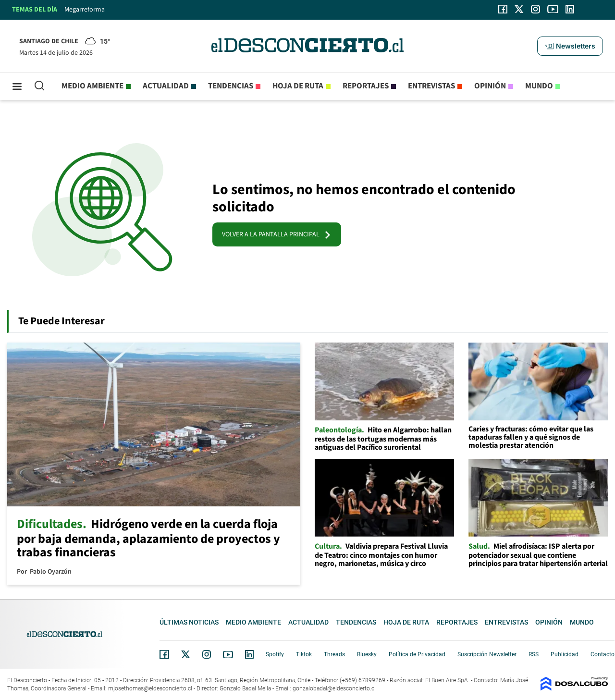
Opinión (490, 86)
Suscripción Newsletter (487, 654)
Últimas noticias (189, 622)
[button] (570, 46)
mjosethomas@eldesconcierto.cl (150, 688)
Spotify (275, 654)
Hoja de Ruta (298, 86)
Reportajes (366, 86)
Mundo (539, 86)
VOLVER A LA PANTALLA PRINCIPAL (277, 234)
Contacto (603, 654)
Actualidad (166, 86)
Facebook (164, 654)
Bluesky (367, 654)
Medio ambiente (92, 86)
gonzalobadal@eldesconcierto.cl (334, 688)
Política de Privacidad (417, 654)
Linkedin (249, 654)
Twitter (186, 654)
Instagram (207, 654)
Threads (334, 654)
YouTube (228, 655)
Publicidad (565, 654)
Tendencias (231, 86)
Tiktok (304, 654)
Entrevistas (431, 86)
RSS (534, 654)
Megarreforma (85, 10)
